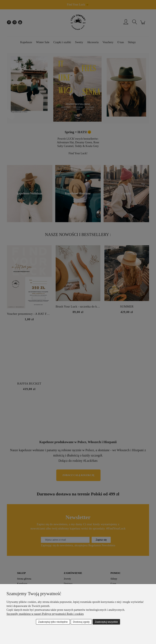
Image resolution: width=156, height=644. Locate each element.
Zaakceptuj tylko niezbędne (53, 622)
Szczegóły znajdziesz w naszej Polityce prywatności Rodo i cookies (45, 614)
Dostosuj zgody (81, 622)
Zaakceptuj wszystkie (106, 622)
